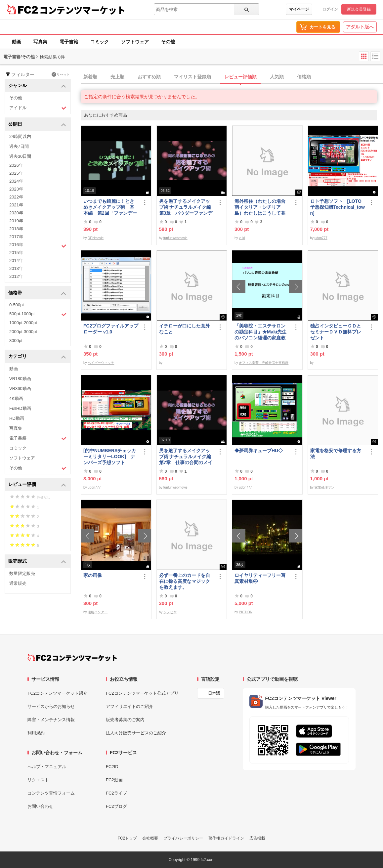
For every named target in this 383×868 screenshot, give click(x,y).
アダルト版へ (360, 27)
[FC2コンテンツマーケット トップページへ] (72, 658)
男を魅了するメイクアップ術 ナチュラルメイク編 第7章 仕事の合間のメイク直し (187, 457)
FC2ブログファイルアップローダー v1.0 (111, 329)
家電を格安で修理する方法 (336, 454)
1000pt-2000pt (23, 323)
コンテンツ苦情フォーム (51, 793)
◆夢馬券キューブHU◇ (261, 451)
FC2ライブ (116, 793)
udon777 (321, 238)
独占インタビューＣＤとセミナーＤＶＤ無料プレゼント (336, 332)
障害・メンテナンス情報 (51, 720)
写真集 (40, 42)
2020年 (16, 213)
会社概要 (150, 838)
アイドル (38, 108)
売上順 (117, 77)
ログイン (330, 9)
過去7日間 (19, 146)
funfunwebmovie (175, 238)
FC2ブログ (116, 806)
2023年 (16, 189)
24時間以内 (20, 136)
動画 (17, 42)
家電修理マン (324, 487)
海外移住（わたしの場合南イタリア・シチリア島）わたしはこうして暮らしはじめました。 (260, 207)
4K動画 (16, 398)
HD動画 (17, 418)
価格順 (304, 77)
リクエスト (38, 780)
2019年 (16, 221)
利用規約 (36, 733)
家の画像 (93, 575)
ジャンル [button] (37, 86)
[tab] (232, 77)
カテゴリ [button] (37, 357)
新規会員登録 (359, 9)
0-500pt (17, 305)
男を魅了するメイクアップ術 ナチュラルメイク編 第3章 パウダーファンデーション (187, 207)
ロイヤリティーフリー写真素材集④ (260, 578)
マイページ (299, 9)
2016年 (38, 245)
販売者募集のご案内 (125, 720)
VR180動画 (20, 379)
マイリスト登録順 (192, 77)
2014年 (16, 260)
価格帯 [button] (37, 293)
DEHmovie (96, 238)
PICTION (246, 612)
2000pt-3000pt (23, 332)
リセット (61, 74)
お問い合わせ (40, 806)
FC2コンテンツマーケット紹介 (57, 693)
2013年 (16, 268)
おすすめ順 (149, 77)
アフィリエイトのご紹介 (129, 706)
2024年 (16, 181)
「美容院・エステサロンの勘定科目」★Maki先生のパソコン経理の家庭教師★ (260, 332)
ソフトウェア (135, 42)
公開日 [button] (37, 125)
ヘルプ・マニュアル (47, 767)
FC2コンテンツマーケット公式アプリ (142, 693)
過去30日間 (20, 156)
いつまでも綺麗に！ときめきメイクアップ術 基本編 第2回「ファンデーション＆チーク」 (110, 207)
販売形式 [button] (37, 562)
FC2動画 (114, 780)
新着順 (90, 77)
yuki (242, 238)
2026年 (16, 165)
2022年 (16, 197)
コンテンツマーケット (82, 10)
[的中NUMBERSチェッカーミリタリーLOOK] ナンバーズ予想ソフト (110, 456)
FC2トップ (128, 838)
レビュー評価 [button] (37, 485)
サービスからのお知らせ (51, 706)
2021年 (16, 205)
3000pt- (17, 341)
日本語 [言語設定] (214, 693)
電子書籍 (69, 42)
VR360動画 (20, 389)
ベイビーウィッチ (101, 363)
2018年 (16, 229)
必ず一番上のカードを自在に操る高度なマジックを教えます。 (185, 581)
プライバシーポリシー (183, 838)
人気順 (277, 77)
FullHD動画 (20, 408)
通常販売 (18, 583)
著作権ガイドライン (226, 838)
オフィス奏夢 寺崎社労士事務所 (264, 363)
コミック (100, 42)
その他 (168, 42)
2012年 (16, 276)
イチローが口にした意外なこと (185, 329)
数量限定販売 (22, 573)
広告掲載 (257, 838)
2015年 (16, 253)
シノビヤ (170, 612)
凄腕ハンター (98, 612)
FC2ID (112, 767)
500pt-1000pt (38, 314)
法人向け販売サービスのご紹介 (136, 733)
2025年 (16, 173)
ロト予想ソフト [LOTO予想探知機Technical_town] (338, 207)
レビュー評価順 (240, 77)
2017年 (16, 237)
